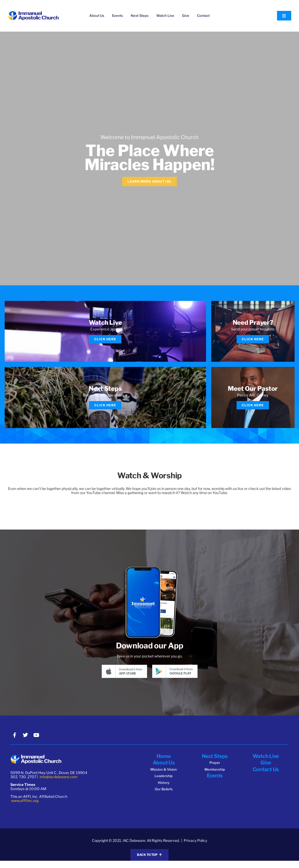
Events (118, 16)
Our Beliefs (164, 796)
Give (186, 16)
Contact (203, 16)
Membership (215, 776)
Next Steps (140, 16)
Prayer (215, 770)
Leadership (164, 783)
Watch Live (165, 16)
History (164, 789)
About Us (97, 16)
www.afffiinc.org (25, 808)
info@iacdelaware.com (59, 784)
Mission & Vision (164, 776)
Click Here (105, 341)
